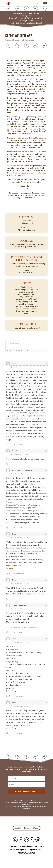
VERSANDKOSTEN (24, 853)
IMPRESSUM (26, 850)
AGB (33, 853)
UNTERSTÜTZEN (15, 850)
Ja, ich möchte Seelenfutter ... (26, 792)
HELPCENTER (14, 847)
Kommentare (30, 40)
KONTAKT (24, 847)
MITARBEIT (39, 847)
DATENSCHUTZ (37, 850)
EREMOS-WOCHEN (27, 273)
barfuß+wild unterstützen (26, 828)
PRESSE (31, 847)
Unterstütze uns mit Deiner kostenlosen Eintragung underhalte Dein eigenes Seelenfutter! (27, 21)
